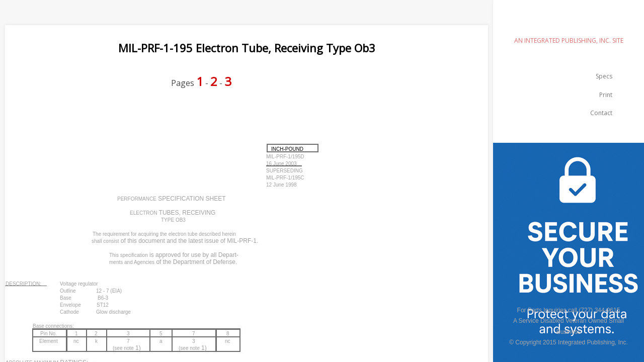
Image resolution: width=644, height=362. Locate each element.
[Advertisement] (188, 122)
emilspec (569, 23)
